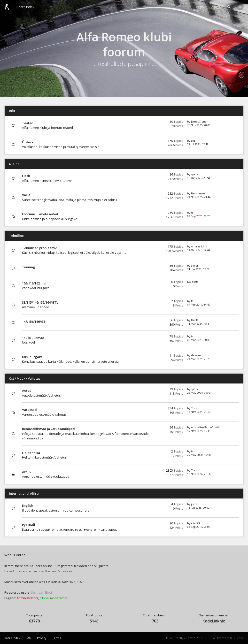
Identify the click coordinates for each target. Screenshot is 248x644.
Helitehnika (31, 453)
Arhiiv (27, 472)
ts (192, 212)
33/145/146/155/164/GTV (40, 302)
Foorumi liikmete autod (40, 214)
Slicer (195, 265)
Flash (26, 176)
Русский (29, 525)
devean (196, 355)
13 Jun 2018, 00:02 (198, 508)
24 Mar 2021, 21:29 (199, 359)
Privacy (42, 638)
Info (12, 111)
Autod (27, 391)
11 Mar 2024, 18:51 (199, 324)
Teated (28, 123)
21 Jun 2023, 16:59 (198, 269)
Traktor (196, 408)
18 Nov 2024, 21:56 (199, 474)
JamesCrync (199, 121)
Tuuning (29, 267)
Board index (25, 7)
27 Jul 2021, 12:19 (198, 144)
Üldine (14, 164)
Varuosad (29, 410)
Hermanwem (200, 193)
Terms (57, 638)
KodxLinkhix (214, 621)
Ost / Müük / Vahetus (25, 378)
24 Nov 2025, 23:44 (199, 197)
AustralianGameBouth (205, 427)
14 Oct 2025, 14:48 (199, 250)
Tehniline (16, 236)
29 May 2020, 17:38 (199, 455)
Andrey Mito (199, 246)
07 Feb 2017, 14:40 (199, 304)
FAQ (29, 638)
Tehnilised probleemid (40, 248)
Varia (26, 195)
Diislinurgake (32, 357)
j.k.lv (194, 504)
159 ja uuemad (33, 338)
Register (216, 7)
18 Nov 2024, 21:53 (199, 412)
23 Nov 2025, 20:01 (199, 125)
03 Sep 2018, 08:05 (199, 527)
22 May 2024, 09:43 (199, 393)
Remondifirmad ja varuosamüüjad (48, 429)
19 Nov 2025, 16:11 (199, 431)
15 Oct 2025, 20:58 (199, 178)
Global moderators (54, 598)
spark (195, 174)
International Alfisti (24, 493)
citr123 (195, 523)
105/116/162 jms (34, 283)
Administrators (27, 598)
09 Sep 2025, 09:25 (199, 216)
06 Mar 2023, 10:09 (199, 340)
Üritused (29, 142)
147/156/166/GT (34, 322)
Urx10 (195, 320)
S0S (193, 141)
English (28, 506)
